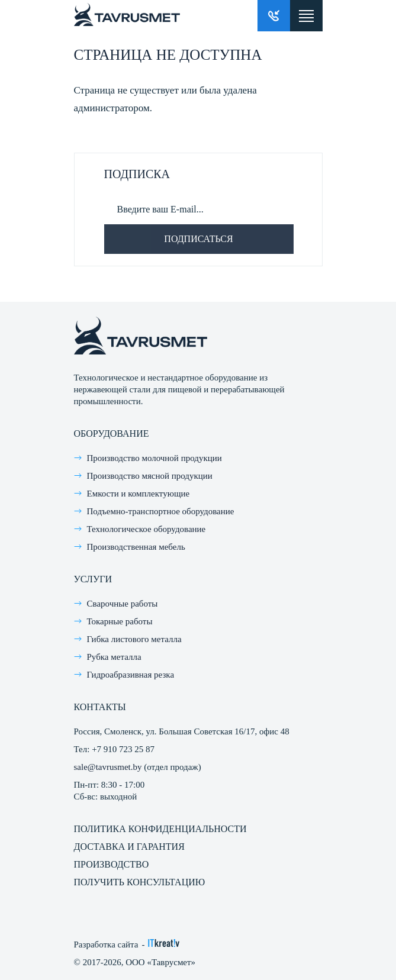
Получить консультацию (140, 882)
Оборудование (112, 433)
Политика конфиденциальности (160, 829)
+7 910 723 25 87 (123, 749)
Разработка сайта (106, 944)
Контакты (100, 707)
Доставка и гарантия (129, 847)
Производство (112, 864)
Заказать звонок (274, 16)
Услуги (93, 579)
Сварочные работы (123, 604)
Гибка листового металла (134, 639)
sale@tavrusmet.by (108, 767)
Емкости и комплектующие (139, 494)
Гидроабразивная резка (131, 675)
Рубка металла (114, 657)
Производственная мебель (136, 547)
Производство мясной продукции (150, 476)
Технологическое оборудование (147, 529)
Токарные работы (120, 621)
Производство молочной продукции (154, 458)
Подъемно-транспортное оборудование (161, 511)
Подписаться (198, 239)
